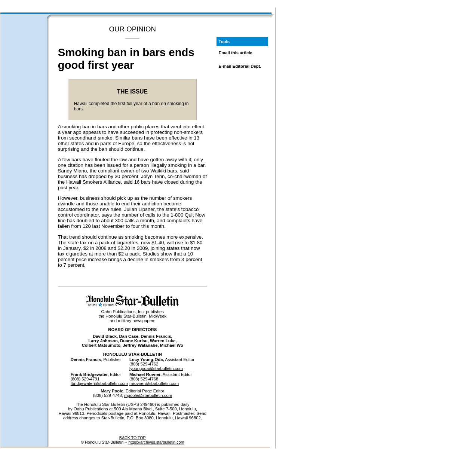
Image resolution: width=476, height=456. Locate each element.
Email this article (236, 53)
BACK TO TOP (133, 438)
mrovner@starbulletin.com (154, 383)
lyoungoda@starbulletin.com (156, 368)
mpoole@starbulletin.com (148, 395)
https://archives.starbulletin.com (156, 442)
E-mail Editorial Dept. (240, 66)
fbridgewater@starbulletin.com (99, 383)
